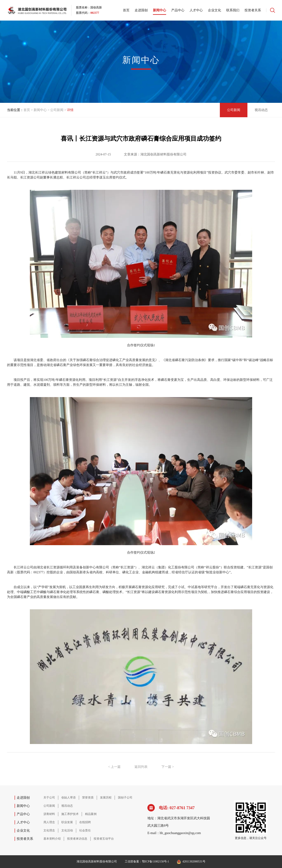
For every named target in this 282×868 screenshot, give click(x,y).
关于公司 (49, 798)
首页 (126, 10)
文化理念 (49, 830)
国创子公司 (125, 798)
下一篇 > (168, 767)
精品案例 (91, 814)
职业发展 (67, 822)
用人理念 (49, 822)
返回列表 (141, 767)
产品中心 (178, 10)
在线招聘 (85, 822)
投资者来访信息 (77, 839)
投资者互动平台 (104, 839)
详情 (70, 110)
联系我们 (233, 10)
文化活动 (67, 830)
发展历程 (106, 798)
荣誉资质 (88, 798)
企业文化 (214, 10)
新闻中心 (160, 10)
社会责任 (85, 830)
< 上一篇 (114, 767)
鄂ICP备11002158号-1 (156, 862)
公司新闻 (59, 110)
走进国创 (141, 10)
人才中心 (196, 10)
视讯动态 (261, 110)
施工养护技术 (70, 814)
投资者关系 (253, 10)
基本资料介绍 (52, 839)
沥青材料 (49, 814)
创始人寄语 (69, 798)
